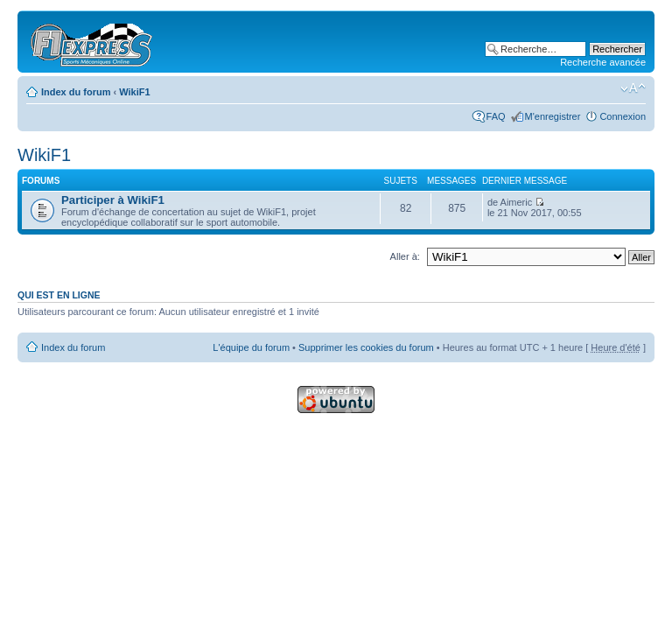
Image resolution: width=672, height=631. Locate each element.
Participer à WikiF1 (113, 200)
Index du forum (76, 92)
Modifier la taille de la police (633, 88)
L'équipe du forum (251, 347)
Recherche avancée (603, 62)
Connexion (623, 116)
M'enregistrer (553, 116)
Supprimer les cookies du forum (366, 347)
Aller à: (405, 256)
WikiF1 (134, 92)
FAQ (496, 116)
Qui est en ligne (59, 295)
